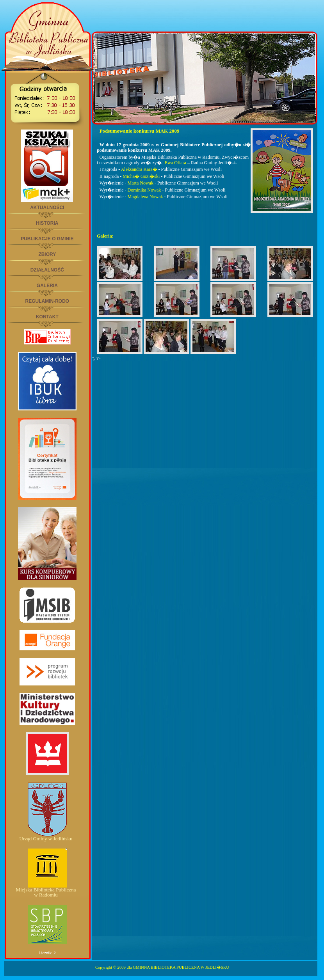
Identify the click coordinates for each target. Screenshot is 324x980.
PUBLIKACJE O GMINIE (47, 239)
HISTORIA (47, 223)
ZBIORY (47, 254)
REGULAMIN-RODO (47, 301)
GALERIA (47, 286)
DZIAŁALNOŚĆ (47, 270)
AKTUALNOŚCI (47, 208)
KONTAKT (47, 317)
